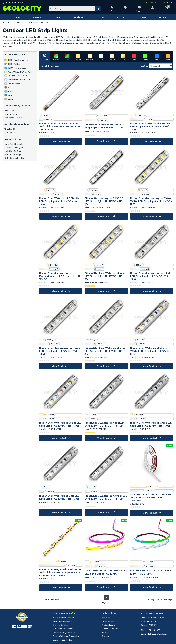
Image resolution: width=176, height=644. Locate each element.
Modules (79, 17)
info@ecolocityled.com (157, 634)
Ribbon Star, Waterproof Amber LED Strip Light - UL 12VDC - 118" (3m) (106, 497)
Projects (167, 3)
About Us (106, 618)
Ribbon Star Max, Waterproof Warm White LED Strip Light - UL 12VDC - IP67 (151, 201)
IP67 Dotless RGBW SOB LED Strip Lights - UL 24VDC (151, 572)
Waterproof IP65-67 (14, 118)
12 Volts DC (10, 129)
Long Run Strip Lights (14, 144)
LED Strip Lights (19, 22)
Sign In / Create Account (63, 618)
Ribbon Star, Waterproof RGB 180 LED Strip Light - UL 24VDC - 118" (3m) (150, 126)
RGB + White (14, 64)
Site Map (106, 636)
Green (10, 91)
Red (9, 87)
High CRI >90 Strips (13, 151)
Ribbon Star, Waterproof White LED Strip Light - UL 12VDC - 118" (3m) (60, 424)
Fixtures (100, 17)
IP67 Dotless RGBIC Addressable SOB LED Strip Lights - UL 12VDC (106, 572)
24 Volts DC (10, 133)
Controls (122, 17)
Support (139, 11)
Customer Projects (110, 629)
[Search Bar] (75, 9)
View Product (59, 142)
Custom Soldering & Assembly (66, 636)
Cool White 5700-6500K (19, 80)
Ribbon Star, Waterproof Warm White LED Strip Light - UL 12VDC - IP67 (151, 351)
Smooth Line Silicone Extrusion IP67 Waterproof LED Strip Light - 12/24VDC (151, 498)
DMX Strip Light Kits (14, 158)
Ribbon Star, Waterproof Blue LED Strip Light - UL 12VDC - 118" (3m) (59, 497)
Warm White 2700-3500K (19, 72)
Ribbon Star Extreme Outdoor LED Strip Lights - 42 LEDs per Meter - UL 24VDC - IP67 (61, 126)
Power (143, 17)
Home (7, 22)
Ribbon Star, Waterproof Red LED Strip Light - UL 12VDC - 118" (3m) (105, 424)
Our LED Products (110, 621)
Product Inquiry (108, 625)
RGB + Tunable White (18, 60)
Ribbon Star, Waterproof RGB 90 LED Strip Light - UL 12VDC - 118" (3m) (104, 201)
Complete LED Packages (64, 640)
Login (153, 11)
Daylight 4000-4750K (17, 76)
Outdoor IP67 (11, 114)
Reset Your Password (62, 621)
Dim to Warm (14, 84)
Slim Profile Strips (13, 154)
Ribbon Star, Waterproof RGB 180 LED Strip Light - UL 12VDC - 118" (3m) (59, 201)
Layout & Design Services (64, 633)
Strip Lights (14, 17)
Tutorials (150, 3)
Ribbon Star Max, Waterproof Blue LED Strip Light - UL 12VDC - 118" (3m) (105, 351)
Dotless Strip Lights (14, 147)
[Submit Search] (98, 9)
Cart (167, 11)
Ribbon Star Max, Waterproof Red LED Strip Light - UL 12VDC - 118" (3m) (150, 276)
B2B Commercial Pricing (63, 629)
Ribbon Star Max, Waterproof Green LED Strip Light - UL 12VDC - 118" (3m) (60, 351)
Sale (126, 11)
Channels (38, 17)
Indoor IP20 (10, 111)
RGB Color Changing (17, 68)
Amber (10, 99)
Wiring (162, 17)
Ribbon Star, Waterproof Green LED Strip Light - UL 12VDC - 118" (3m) (151, 424)
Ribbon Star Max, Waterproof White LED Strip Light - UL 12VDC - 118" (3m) (106, 276)
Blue (10, 95)
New (112, 11)
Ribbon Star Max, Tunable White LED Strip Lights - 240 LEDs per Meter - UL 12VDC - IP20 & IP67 (61, 572)
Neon (58, 17)
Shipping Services (60, 625)
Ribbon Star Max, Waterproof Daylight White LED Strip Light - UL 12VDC (60, 276)
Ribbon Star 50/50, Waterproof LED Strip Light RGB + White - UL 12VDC (106, 126)
